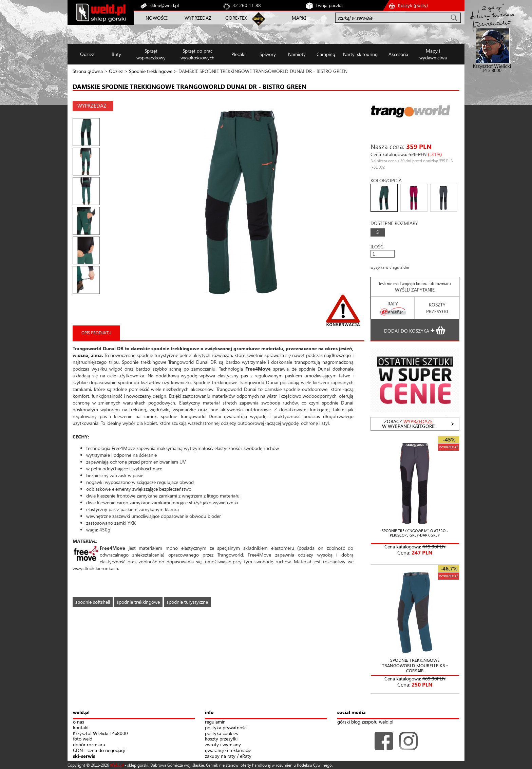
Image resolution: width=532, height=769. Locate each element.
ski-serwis (84, 756)
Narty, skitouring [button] (360, 54)
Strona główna (88, 71)
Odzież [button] (87, 54)
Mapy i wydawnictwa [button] (433, 54)
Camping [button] (326, 54)
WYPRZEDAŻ (198, 18)
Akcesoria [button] (398, 54)
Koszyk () (413, 5)
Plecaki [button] (238, 54)
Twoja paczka (329, 5)
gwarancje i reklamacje (228, 751)
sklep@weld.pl (164, 5)
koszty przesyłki (221, 739)
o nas (79, 722)
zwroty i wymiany (223, 745)
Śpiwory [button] (268, 54)
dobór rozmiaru (89, 745)
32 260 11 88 (247, 5)
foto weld (83, 739)
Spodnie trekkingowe (151, 71)
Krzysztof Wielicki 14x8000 (100, 734)
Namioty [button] (297, 54)
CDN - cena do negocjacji (99, 751)
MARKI (299, 18)
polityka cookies (221, 734)
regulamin (215, 722)
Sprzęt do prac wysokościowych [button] (197, 54)
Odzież (116, 71)
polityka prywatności (226, 728)
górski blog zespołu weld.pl (365, 722)
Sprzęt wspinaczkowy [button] (151, 54)
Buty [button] (116, 54)
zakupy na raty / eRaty (228, 756)
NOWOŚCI (157, 18)
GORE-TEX (236, 18)
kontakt (81, 728)
